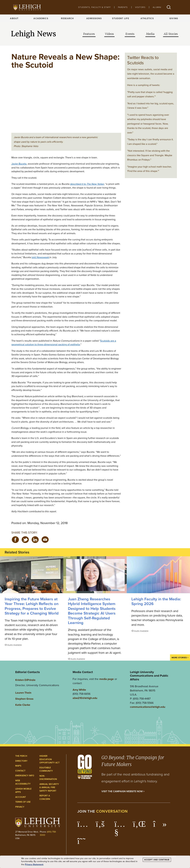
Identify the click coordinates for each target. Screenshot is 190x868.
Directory (21, 761)
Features (89, 34)
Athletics (147, 18)
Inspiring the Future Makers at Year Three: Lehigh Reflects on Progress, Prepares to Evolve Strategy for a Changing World (32, 606)
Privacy (20, 807)
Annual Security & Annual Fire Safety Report (49, 788)
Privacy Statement (34, 864)
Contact (20, 771)
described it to (87, 184)
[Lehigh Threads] (83, 843)
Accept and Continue (157, 860)
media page (107, 679)
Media (150, 34)
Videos (109, 34)
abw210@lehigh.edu (85, 698)
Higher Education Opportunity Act (49, 759)
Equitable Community (46, 769)
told (41, 257)
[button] (169, 7)
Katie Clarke (23, 705)
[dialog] (95, 862)
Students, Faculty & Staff (94, 7)
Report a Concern (45, 797)
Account (21, 797)
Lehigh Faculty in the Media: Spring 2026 (156, 601)
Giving (174, 18)
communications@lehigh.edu (148, 707)
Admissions (94, 18)
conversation (112, 811)
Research (67, 18)
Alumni (157, 7)
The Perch (21, 756)
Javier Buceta (19, 164)
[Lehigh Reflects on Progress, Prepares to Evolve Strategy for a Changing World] (32, 575)
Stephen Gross (24, 699)
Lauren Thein (23, 693)
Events (130, 34)
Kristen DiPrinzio (25, 680)
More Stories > (180, 658)
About (14, 18)
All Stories (171, 34)
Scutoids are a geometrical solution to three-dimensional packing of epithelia (64, 343)
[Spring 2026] (158, 575)
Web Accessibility (23, 782)
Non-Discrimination (48, 778)
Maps (18, 766)
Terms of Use (23, 802)
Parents (123, 7)
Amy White (79, 690)
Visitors (140, 7)
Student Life (120, 18)
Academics (41, 18)
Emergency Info (25, 776)
